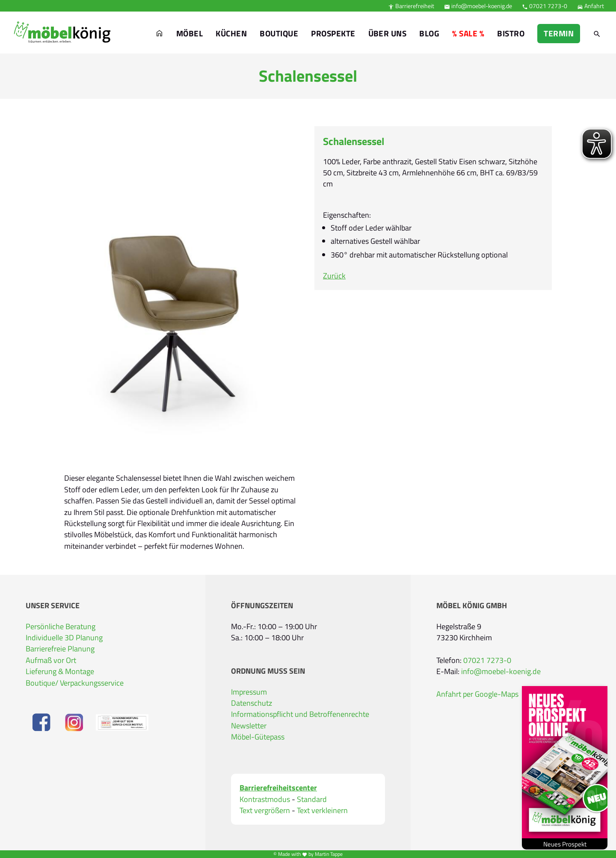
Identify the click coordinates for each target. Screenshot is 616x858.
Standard (312, 799)
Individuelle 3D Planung (64, 638)
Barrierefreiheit (411, 6)
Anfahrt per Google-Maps (477, 694)
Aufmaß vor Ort (51, 660)
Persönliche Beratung (61, 626)
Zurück (334, 276)
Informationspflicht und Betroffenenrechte (300, 714)
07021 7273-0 (545, 6)
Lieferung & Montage (60, 671)
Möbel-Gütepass (258, 737)
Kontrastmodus (265, 799)
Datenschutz (252, 703)
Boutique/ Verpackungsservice (75, 683)
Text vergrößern (265, 811)
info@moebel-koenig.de (478, 6)
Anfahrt (591, 6)
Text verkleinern (322, 811)
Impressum (249, 692)
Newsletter (249, 726)
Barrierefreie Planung (60, 649)
